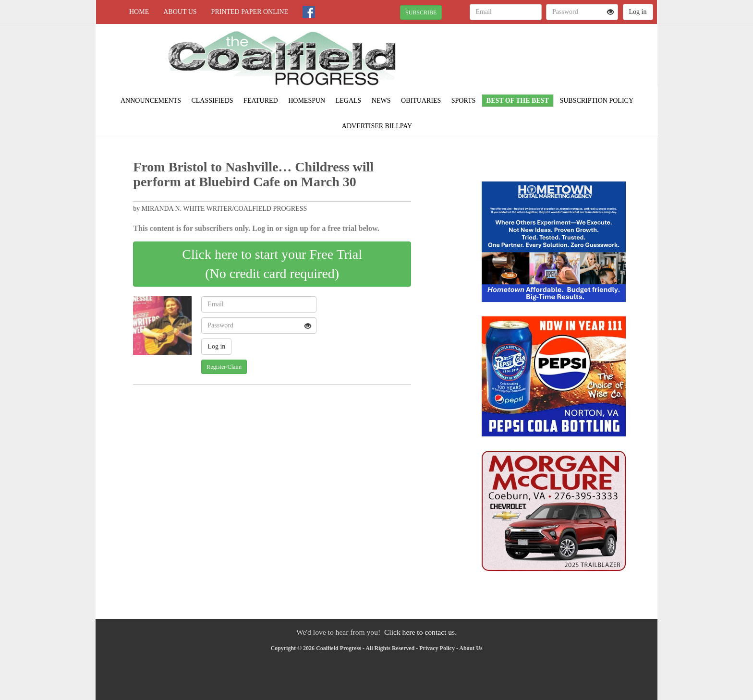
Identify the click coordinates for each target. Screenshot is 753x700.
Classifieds (212, 101)
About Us (180, 12)
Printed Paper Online (250, 12)
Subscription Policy (596, 101)
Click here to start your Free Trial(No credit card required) (272, 264)
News (381, 101)
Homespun (307, 101)
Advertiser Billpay (377, 126)
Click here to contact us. (420, 632)
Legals (349, 101)
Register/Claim (224, 367)
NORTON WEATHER (569, 58)
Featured (261, 101)
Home (139, 12)
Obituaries (421, 101)
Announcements (151, 101)
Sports (464, 101)
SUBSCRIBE (421, 12)
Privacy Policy (437, 648)
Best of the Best (518, 101)
